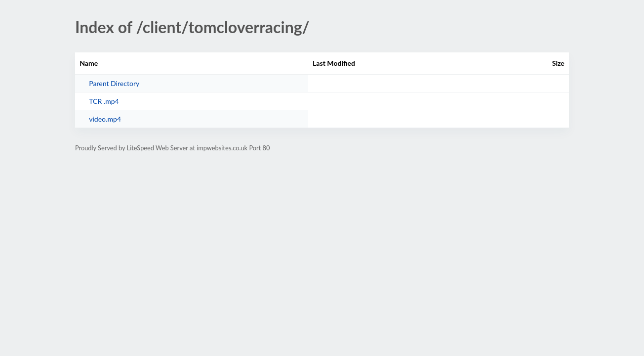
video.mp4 (105, 119)
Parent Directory (114, 83)
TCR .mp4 (104, 101)
